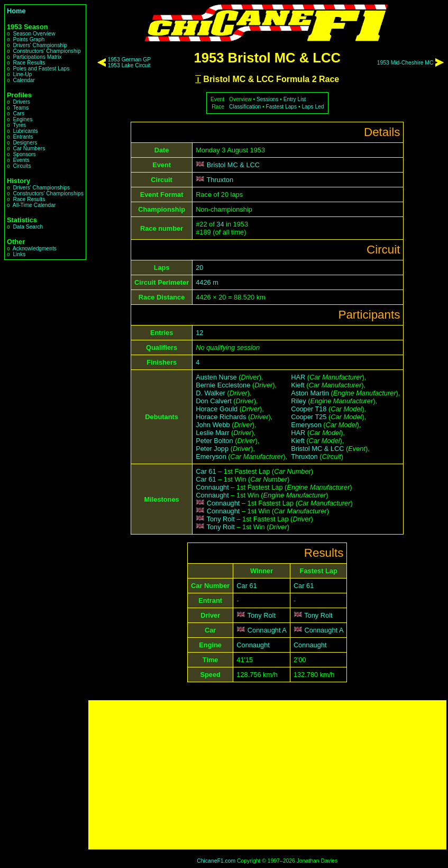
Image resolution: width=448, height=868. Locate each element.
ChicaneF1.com (216, 861)
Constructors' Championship (47, 51)
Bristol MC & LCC (233, 165)
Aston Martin (310, 393)
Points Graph (29, 39)
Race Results (29, 63)
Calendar (24, 80)
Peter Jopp (212, 449)
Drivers (21, 102)
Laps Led (313, 107)
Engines (22, 119)
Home (16, 11)
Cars (19, 114)
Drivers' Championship (40, 45)
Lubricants (25, 131)
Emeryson (211, 456)
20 (199, 268)
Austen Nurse (216, 377)
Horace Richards (221, 417)
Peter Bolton (214, 441)
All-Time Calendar (34, 205)
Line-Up (22, 74)
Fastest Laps (282, 107)
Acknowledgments (35, 248)
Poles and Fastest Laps (41, 69)
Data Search (28, 227)
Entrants (23, 137)
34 (220, 224)
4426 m (207, 282)
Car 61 (206, 471)
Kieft (298, 385)
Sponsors (24, 154)
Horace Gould (217, 409)
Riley (298, 401)
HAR (298, 377)
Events (21, 160)
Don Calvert (214, 401)
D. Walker (211, 393)
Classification (245, 107)
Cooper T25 (309, 417)
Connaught (212, 487)
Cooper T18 (309, 409)
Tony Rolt (221, 519)
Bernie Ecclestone (223, 385)
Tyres (19, 125)
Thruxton (220, 180)
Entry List (295, 99)
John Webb (213, 425)
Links (19, 254)
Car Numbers (29, 148)
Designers (25, 143)
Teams (21, 108)
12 (199, 333)
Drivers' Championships (41, 188)
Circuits (22, 166)
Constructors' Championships (48, 193)
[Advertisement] (267, 775)
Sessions (268, 99)
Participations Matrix (37, 57)
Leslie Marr (212, 433)
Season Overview (34, 34)
